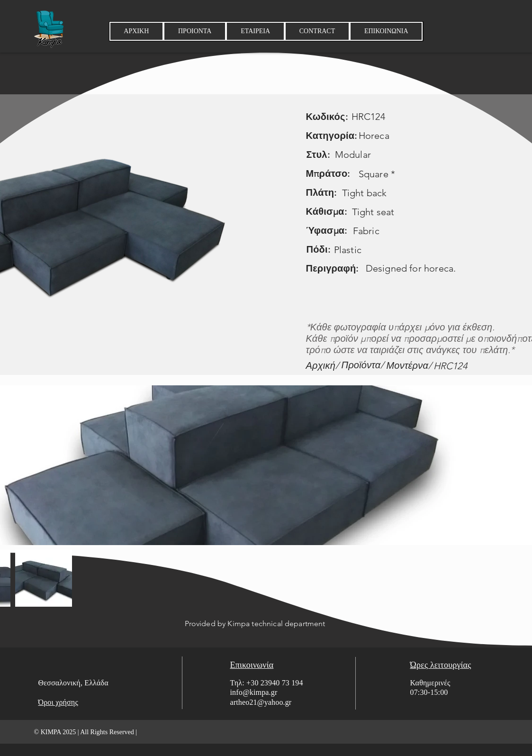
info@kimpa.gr (254, 692)
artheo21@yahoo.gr (261, 702)
